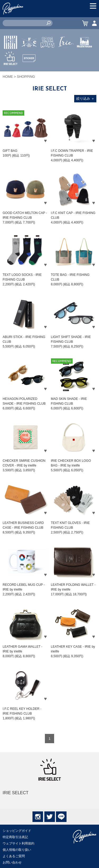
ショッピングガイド (17, 831)
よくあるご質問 (14, 856)
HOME (8, 77)
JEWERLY (66, 55)
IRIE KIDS (48, 58)
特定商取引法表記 (15, 837)
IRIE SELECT (11, 74)
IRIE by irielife (11, 58)
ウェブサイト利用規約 (18, 843)
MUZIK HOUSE (85, 58)
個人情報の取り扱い (17, 850)
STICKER (29, 71)
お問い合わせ (12, 862)
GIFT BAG (10, 151)
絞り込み (85, 99)
